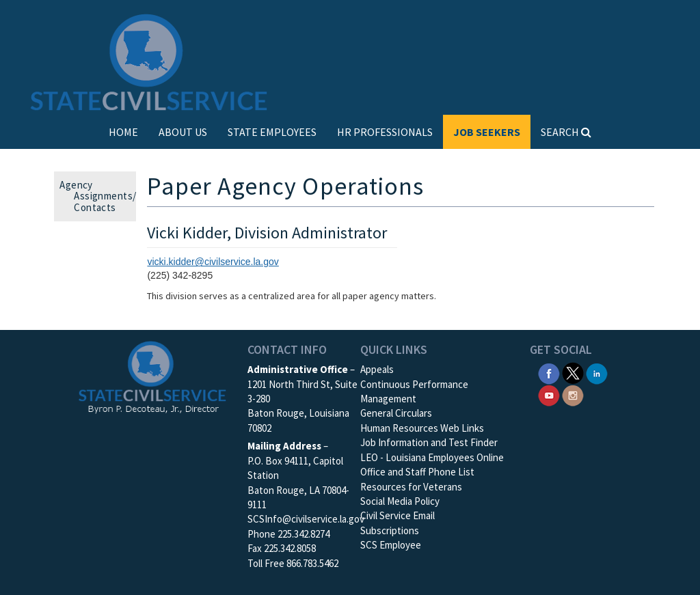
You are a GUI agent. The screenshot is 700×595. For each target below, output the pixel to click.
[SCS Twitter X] (573, 372)
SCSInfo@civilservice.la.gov (306, 519)
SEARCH (566, 132)
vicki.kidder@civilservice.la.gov (213, 262)
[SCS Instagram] (573, 395)
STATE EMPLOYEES (272, 132)
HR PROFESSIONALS (385, 132)
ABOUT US (183, 132)
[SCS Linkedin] (597, 372)
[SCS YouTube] (549, 395)
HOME (123, 132)
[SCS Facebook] (549, 372)
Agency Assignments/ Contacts (102, 196)
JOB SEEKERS (487, 132)
